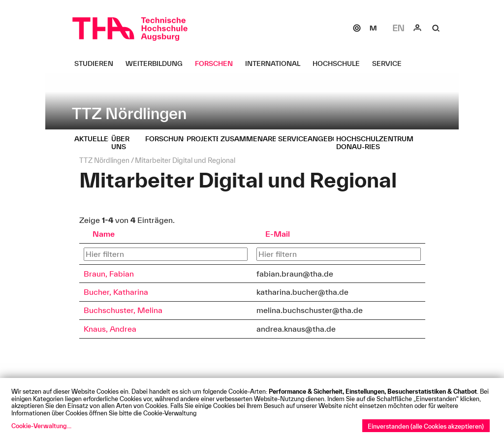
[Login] (417, 28)
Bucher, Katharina (116, 292)
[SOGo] (357, 28)
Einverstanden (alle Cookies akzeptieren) (426, 426)
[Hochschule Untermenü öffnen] (340, 63)
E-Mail (278, 234)
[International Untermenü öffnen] (276, 63)
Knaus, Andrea (110, 329)
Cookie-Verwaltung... (41, 426)
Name (104, 234)
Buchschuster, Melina (123, 310)
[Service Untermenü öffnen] (391, 63)
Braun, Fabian (109, 274)
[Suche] (436, 28)
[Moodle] (373, 28)
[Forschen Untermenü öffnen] (218, 63)
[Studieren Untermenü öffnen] (97, 63)
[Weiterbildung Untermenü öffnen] (158, 63)
